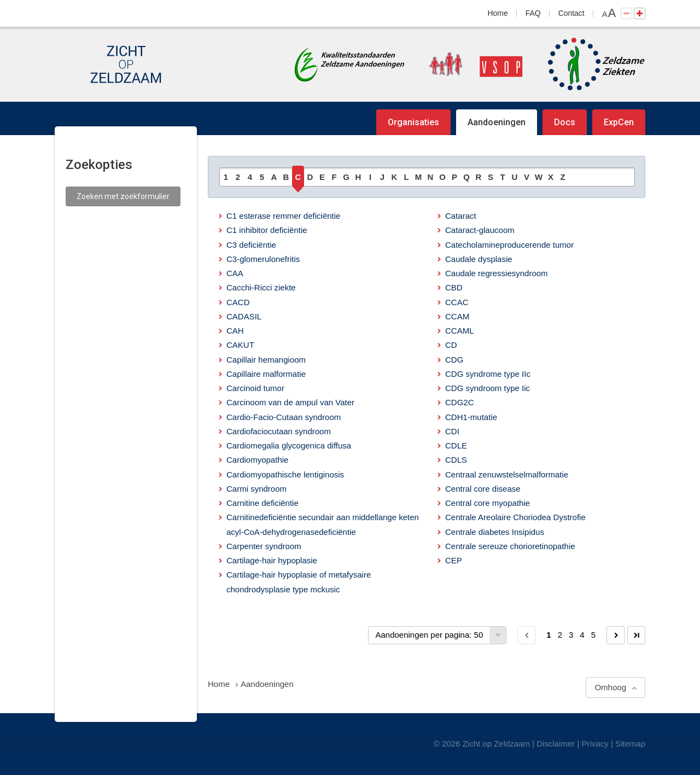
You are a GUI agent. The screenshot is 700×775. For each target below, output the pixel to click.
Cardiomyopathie (257, 460)
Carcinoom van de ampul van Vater (290, 402)
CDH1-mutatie (471, 417)
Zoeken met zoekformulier (123, 196)
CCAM (457, 316)
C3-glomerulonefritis (263, 259)
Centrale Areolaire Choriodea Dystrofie (515, 517)
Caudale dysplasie (479, 259)
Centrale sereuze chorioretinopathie (510, 546)
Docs (565, 122)
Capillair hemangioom (266, 360)
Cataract (461, 216)
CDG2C (460, 402)
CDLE (456, 445)
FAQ (533, 13)
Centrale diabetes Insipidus (495, 532)
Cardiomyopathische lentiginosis (285, 474)
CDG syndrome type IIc (488, 374)
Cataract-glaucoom (480, 230)
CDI (452, 431)
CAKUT (240, 345)
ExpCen (619, 122)
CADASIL (244, 316)
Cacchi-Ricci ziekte (261, 287)
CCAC (457, 302)
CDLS (456, 460)
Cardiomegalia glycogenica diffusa (289, 445)
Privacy (595, 744)
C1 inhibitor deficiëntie (267, 230)
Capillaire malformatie (266, 374)
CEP (454, 560)
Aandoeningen (497, 122)
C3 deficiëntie (251, 245)
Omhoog (610, 687)
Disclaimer (556, 744)
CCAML (460, 331)
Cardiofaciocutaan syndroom (279, 431)
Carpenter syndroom (264, 546)
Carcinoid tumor (255, 388)
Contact (571, 13)
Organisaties (413, 122)
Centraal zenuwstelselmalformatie (507, 474)
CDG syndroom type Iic (488, 388)
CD (451, 345)
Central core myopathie (488, 503)
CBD (454, 287)
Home (498, 13)
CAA (235, 273)
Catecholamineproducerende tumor (509, 245)
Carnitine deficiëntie (262, 503)
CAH (235, 331)
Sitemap (630, 744)
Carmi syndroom (256, 489)
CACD (238, 302)
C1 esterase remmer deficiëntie (283, 216)
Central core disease (483, 489)
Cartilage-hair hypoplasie (272, 560)
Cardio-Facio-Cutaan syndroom (284, 417)
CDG (454, 360)
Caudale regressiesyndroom (497, 273)
